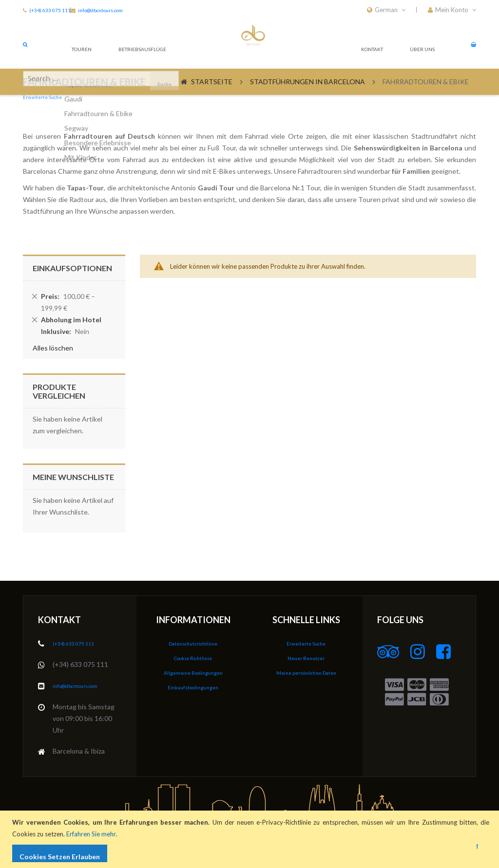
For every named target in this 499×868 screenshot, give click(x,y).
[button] (452, 10)
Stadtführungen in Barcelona (307, 101)
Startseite (212, 101)
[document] (251, 839)
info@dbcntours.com (84, 686)
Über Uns (418, 63)
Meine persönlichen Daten (306, 672)
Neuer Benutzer (306, 658)
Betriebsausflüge (146, 63)
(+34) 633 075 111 (54, 10)
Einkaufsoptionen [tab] (72, 287)
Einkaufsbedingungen (193, 686)
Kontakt (365, 63)
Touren (79, 63)
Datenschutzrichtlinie (193, 644)
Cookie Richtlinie (193, 658)
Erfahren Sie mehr (93, 834)
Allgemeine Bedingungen (193, 672)
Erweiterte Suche (306, 644)
